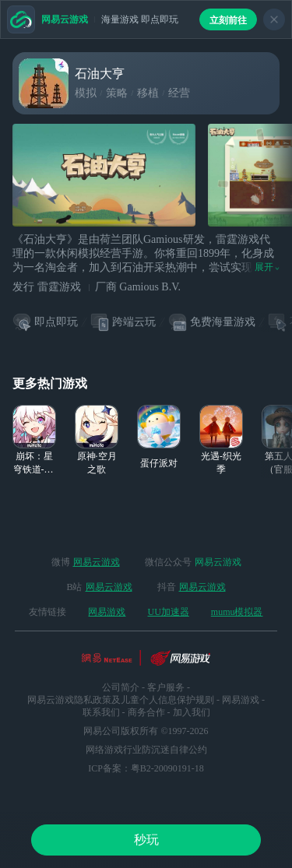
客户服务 (166, 687)
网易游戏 (107, 612)
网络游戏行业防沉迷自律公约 (146, 750)
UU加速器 (168, 612)
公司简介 (121, 687)
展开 (267, 267)
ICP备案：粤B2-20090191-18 (146, 768)
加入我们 (192, 712)
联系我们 (101, 712)
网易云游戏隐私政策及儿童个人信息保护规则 (121, 700)
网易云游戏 (97, 562)
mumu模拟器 (237, 612)
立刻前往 (228, 20)
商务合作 (146, 712)
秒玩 (146, 840)
